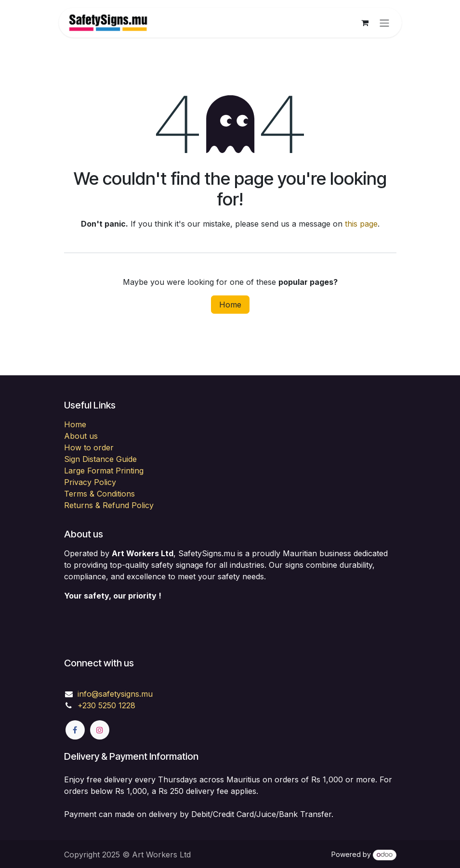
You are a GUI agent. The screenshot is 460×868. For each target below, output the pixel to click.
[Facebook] (75, 730)
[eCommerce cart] (365, 23)
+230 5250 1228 (106, 705)
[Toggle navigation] (384, 23)
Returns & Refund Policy (109, 505)
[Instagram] (100, 730)
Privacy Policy (90, 482)
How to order (89, 447)
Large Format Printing (104, 471)
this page (361, 224)
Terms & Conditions (99, 494)
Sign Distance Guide (100, 459)
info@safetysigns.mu (115, 694)
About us (81, 436)
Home (230, 305)
